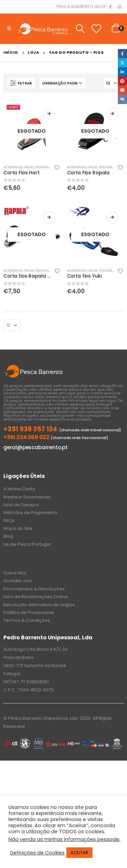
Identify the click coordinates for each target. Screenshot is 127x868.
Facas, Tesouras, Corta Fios (47, 167)
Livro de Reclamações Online (36, 597)
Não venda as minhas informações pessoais (64, 839)
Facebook (122, 54)
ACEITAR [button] (79, 853)
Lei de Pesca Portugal (27, 544)
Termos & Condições (27, 620)
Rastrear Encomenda (27, 497)
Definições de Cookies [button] (37, 853)
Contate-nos (18, 581)
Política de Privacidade (29, 612)
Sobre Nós (15, 573)
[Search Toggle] (80, 29)
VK (122, 99)
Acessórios (13, 167)
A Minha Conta (19, 489)
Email (122, 90)
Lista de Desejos (21, 505)
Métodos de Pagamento (30, 513)
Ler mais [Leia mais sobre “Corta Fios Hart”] (49, 114)
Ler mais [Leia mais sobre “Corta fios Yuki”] (112, 218)
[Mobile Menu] (9, 29)
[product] (32, 131)
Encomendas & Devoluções (34, 589)
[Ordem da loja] (63, 83)
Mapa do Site (18, 528)
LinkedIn (122, 72)
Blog (8, 536)
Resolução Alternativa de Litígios (39, 605)
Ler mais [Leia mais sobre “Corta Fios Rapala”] (112, 114)
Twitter (122, 63)
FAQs (9, 521)
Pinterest (122, 81)
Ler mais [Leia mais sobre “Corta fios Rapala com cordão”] (49, 218)
